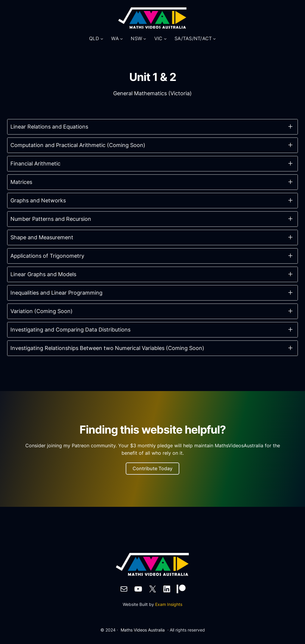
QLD (94, 38)
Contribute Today (152, 468)
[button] (152, 127)
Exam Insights (169, 604)
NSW (136, 38)
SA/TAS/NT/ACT (193, 38)
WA (115, 38)
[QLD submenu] (102, 39)
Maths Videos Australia (143, 630)
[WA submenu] (122, 39)
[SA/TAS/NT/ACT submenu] (214, 39)
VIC (158, 38)
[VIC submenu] (165, 39)
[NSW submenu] (145, 39)
